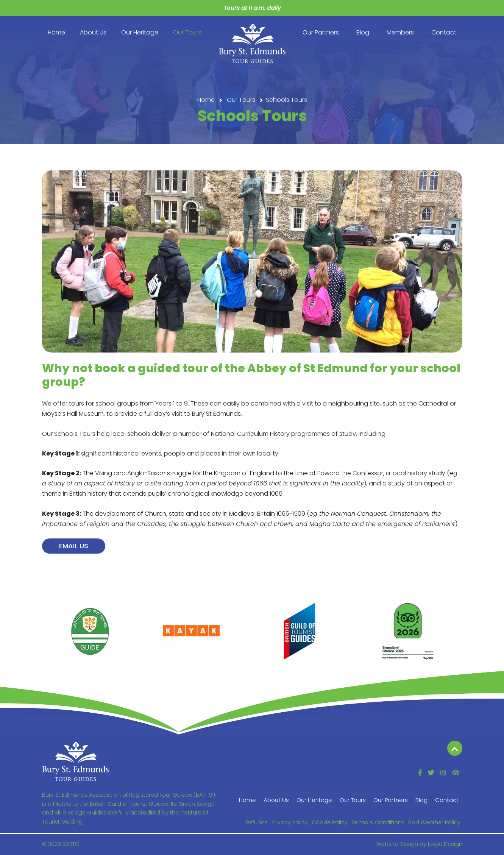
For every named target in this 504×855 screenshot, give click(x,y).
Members (400, 32)
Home (56, 32)
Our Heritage (140, 32)
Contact (444, 32)
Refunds (257, 822)
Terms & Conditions (378, 822)
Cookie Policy (330, 822)
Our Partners (321, 32)
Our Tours (187, 32)
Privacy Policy (290, 822)
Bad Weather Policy (434, 822)
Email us (74, 546)
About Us (93, 32)
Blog (363, 32)
